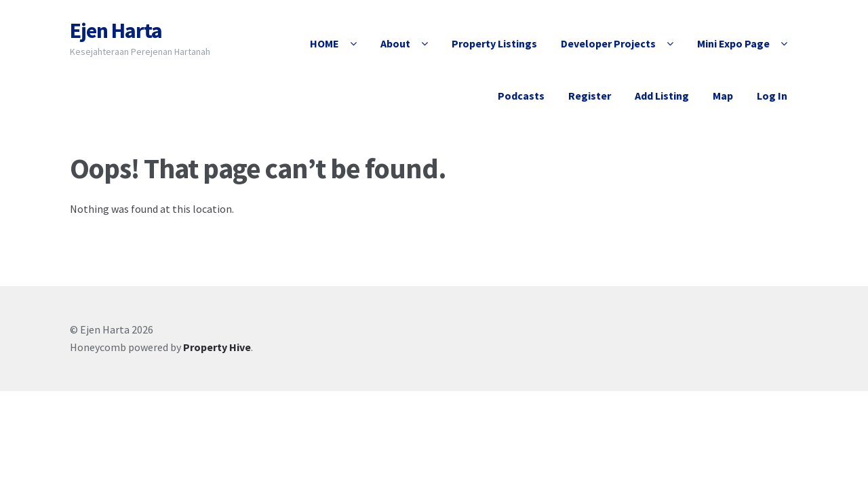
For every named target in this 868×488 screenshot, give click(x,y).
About (395, 43)
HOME (324, 43)
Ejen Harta (116, 30)
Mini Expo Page (733, 43)
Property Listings (494, 43)
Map (723, 96)
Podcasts (521, 96)
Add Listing (662, 96)
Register (590, 96)
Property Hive (217, 347)
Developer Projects (608, 43)
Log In (772, 96)
